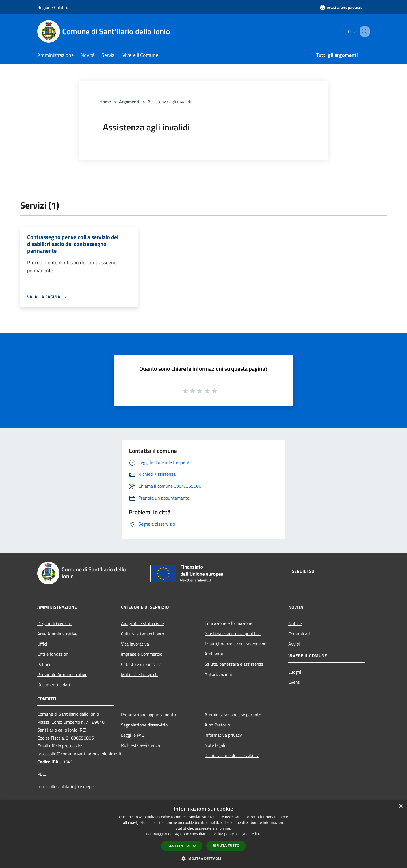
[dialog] (203, 834)
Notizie (295, 623)
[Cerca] (363, 31)
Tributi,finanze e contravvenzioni (236, 644)
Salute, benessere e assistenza (234, 664)
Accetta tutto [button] (182, 846)
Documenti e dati (54, 685)
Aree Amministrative (57, 634)
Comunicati (299, 634)
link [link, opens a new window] (258, 834)
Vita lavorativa (135, 644)
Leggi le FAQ (133, 735)
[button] (203, 858)
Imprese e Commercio (142, 654)
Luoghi (295, 672)
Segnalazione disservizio (144, 725)
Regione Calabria (53, 7)
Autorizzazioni (218, 674)
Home (105, 102)
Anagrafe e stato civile (142, 623)
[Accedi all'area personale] (341, 7)
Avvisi (294, 644)
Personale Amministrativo (62, 674)
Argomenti (129, 102)
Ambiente (214, 654)
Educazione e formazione (229, 623)
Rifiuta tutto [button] (226, 846)
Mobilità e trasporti (139, 674)
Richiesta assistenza (140, 745)
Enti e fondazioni (53, 654)
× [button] (401, 806)
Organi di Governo (55, 623)
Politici (44, 664)
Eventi (295, 682)
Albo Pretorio (217, 725)
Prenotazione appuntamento (148, 715)
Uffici (42, 644)
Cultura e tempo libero (142, 634)
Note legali (215, 745)
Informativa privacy (223, 735)
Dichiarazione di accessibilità (232, 755)
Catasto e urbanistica (141, 664)
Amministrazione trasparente (233, 715)
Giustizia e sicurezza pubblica (233, 633)
